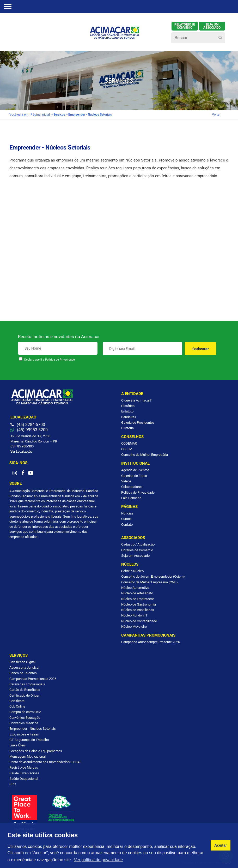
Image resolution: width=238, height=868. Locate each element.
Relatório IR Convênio (185, 26)
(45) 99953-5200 (29, 430)
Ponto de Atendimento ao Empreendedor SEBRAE (45, 762)
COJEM (127, 449)
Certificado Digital (22, 662)
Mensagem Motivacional (28, 756)
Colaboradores (132, 487)
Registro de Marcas (24, 767)
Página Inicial (40, 115)
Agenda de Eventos (135, 470)
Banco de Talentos (23, 673)
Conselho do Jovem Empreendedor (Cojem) (153, 576)
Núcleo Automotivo (135, 588)
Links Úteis (18, 745)
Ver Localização (21, 452)
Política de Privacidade (60, 360)
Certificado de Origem (25, 695)
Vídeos (126, 481)
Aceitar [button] (221, 845)
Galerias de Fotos (134, 476)
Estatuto (127, 411)
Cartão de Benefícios (25, 690)
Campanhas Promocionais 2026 (33, 679)
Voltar (216, 115)
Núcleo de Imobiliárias (138, 610)
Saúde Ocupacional (24, 779)
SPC (13, 784)
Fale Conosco (131, 498)
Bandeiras (129, 417)
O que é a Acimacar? (136, 400)
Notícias (127, 513)
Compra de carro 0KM (25, 712)
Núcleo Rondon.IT (134, 615)
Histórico (128, 406)
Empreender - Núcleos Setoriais (33, 729)
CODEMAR (129, 443)
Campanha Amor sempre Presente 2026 (151, 642)
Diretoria (127, 428)
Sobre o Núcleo (132, 571)
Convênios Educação (25, 718)
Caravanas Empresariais (27, 684)
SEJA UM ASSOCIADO (212, 26)
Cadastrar (201, 349)
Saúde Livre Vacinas (24, 773)
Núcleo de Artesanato (137, 593)
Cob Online (17, 706)
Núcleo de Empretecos (138, 599)
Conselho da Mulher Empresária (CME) (149, 582)
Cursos (126, 519)
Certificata (17, 701)
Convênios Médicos (24, 723)
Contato (127, 525)
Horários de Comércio (137, 550)
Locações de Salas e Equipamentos (36, 751)
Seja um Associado (135, 556)
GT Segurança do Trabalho (29, 740)
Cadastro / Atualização (138, 544)
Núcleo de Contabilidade (139, 621)
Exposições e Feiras (24, 734)
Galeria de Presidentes (138, 423)
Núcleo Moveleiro (134, 627)
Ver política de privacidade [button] (99, 860)
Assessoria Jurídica (24, 668)
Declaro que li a (50, 360)
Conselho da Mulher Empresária (145, 455)
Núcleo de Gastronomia (139, 604)
